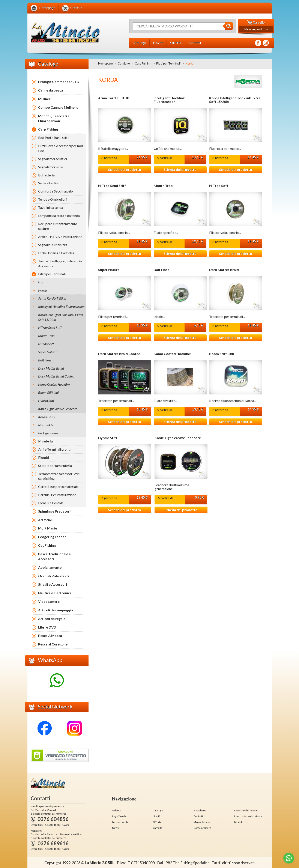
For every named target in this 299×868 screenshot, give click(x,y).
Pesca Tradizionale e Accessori (54, 556)
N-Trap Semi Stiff (112, 186)
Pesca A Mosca (50, 636)
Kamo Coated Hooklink (172, 354)
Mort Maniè (48, 528)
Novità (157, 816)
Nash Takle (46, 425)
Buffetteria (46, 175)
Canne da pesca (51, 90)
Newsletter (200, 810)
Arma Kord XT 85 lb (114, 98)
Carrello (158, 828)
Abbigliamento (50, 567)
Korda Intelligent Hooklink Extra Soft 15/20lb (235, 100)
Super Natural (109, 270)
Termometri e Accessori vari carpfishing (59, 476)
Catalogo (124, 63)
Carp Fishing (143, 63)
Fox (41, 282)
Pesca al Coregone (53, 644)
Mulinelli (45, 99)
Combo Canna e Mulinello (58, 107)
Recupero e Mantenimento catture (58, 226)
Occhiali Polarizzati (53, 576)
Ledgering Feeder (52, 537)
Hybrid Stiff (108, 438)
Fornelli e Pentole (51, 503)
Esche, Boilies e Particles (56, 253)
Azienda (117, 810)
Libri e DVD (47, 627)
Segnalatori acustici (53, 159)
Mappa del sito (202, 822)
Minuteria (45, 441)
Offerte (157, 822)
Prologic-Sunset (49, 433)
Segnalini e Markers (53, 245)
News (115, 828)
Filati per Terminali (168, 63)
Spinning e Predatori (54, 511)
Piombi (44, 457)
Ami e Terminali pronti (54, 449)
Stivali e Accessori (53, 584)
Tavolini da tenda (51, 207)
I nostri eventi (120, 822)
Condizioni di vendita (246, 810)
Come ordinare (202, 828)
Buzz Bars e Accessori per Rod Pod (61, 148)
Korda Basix (47, 417)
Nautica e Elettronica (55, 593)
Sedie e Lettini (48, 183)
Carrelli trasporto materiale (58, 487)
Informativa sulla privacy (248, 816)
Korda (42, 290)
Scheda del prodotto (125, 169)
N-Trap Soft (219, 186)
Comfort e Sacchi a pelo (56, 191)
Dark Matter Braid (224, 270)
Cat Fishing (47, 545)
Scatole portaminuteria (55, 466)
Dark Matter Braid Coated (119, 354)
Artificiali (45, 520)
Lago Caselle (119, 816)
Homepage (105, 63)
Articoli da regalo (52, 619)
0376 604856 (53, 819)
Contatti (198, 816)
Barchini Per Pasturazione (57, 495)
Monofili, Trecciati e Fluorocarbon (54, 118)
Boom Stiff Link (222, 354)
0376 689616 (53, 843)
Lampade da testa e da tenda (59, 216)
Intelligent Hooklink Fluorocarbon (169, 100)
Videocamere (49, 601)
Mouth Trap (163, 186)
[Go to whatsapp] (289, 858)
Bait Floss (162, 270)
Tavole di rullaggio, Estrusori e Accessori (60, 263)
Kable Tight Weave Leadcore (178, 438)
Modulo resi (241, 822)
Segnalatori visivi (51, 167)
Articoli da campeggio (56, 610)
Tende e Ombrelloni (53, 199)
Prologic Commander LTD (59, 82)
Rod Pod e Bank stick (54, 138)
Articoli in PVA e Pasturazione (60, 237)
